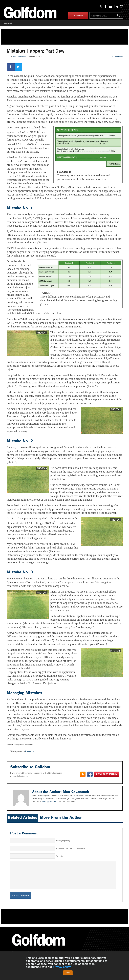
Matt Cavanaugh (19, 56)
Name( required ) (63, 841)
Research (29, 751)
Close (68, 973)
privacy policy (62, 967)
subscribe (78, 15)
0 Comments (118, 56)
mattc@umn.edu (50, 801)
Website (59, 856)
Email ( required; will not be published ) (72, 848)
